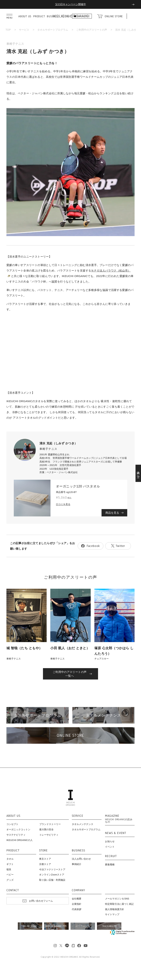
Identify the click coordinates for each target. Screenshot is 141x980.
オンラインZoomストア (52, 875)
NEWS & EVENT (116, 833)
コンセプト (12, 824)
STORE (43, 851)
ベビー (10, 875)
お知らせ (110, 841)
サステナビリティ (16, 835)
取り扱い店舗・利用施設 (52, 880)
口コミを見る (63, 504)
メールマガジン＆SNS (117, 899)
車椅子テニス (15, 44)
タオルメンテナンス (83, 824)
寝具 (9, 869)
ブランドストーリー (50, 824)
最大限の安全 (46, 829)
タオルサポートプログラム (53, 30)
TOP (8, 30)
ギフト (10, 864)
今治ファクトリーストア (52, 869)
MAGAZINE (120, 819)
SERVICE (78, 816)
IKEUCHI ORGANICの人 (20, 840)
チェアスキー (102, 659)
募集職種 (110, 865)
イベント (110, 847)
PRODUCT (39, 16)
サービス (24, 30)
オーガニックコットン (18, 829)
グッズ (10, 880)
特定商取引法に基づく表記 (119, 904)
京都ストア (45, 864)
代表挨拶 (77, 909)
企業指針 (77, 904)
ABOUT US (25, 16)
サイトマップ (112, 914)
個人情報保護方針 (115, 909)
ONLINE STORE (114, 16)
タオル (10, 859)
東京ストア (45, 859)
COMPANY (78, 890)
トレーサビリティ (49, 835)
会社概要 (77, 899)
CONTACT (13, 890)
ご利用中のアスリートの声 (92, 30)
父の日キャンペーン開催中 (70, 4)
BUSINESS (78, 851)
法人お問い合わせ (81, 859)
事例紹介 (77, 864)
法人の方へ (138, 473)
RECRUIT (111, 856)
